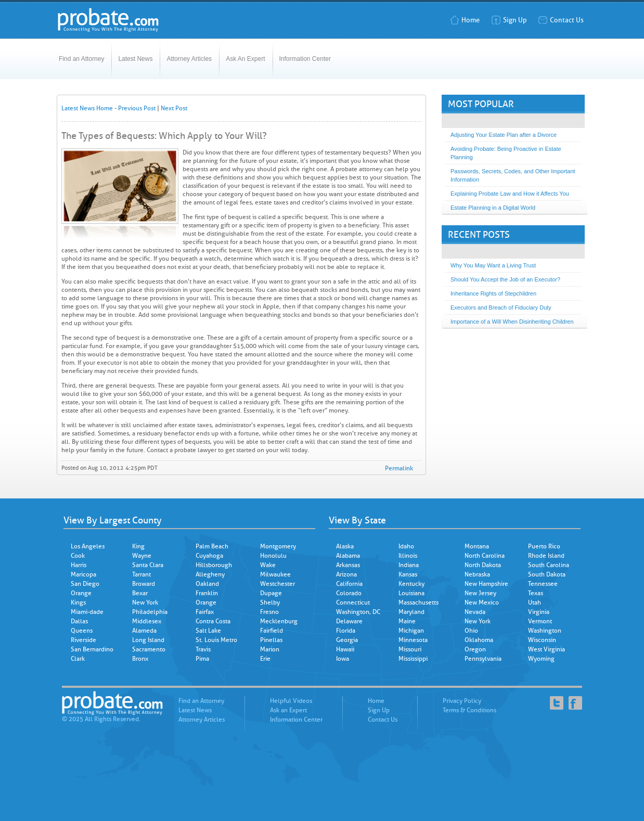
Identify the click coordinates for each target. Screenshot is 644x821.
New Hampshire (486, 584)
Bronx (140, 659)
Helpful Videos (291, 701)
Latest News (135, 59)
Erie (265, 659)
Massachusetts (418, 602)
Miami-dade (87, 612)
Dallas (79, 621)
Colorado (349, 593)
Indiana (409, 565)
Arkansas (348, 565)
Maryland (411, 612)
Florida (346, 631)
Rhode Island (546, 556)
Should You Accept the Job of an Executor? (505, 279)
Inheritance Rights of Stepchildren (493, 293)
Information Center (305, 59)
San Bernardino (92, 649)
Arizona (346, 574)
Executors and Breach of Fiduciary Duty (501, 307)
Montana (477, 546)
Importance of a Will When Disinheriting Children (512, 322)
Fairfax (205, 612)
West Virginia (546, 649)
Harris (79, 565)
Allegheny (210, 574)
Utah (534, 602)
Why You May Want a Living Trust (493, 265)
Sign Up (509, 20)
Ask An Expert (245, 59)
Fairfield (272, 631)
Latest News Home (87, 108)
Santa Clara (148, 565)
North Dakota (483, 565)
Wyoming (541, 659)
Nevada (475, 612)
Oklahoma (479, 640)
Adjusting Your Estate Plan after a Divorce (504, 135)
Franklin (207, 593)
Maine (407, 621)
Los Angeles (88, 546)
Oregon (475, 649)
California (349, 584)
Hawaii (345, 649)
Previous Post (137, 108)
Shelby (270, 602)
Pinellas (271, 640)
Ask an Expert (288, 710)
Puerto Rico (544, 546)
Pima (202, 659)
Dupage (271, 593)
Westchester (278, 584)
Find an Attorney (81, 59)
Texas (536, 593)
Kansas (408, 574)
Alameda (144, 631)
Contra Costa (213, 621)
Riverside (83, 640)
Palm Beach (212, 546)
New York (145, 602)
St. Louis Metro (216, 640)
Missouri (410, 649)
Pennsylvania (483, 659)
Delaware (349, 621)
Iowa (343, 659)
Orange (81, 593)
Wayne (142, 556)
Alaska (345, 546)
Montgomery (278, 546)
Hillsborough (214, 565)
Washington (545, 631)
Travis (203, 649)
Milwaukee (275, 574)
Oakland (207, 584)
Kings (78, 602)
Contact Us (561, 20)
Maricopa (83, 574)
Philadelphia (150, 612)
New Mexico (482, 602)
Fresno (269, 612)
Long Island (148, 640)
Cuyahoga (209, 556)
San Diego (85, 584)
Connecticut (353, 602)
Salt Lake (208, 631)
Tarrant (141, 574)
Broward (144, 584)
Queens (82, 631)
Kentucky (411, 584)
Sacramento (149, 649)
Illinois (408, 556)
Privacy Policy (462, 701)
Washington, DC (358, 612)
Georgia (347, 640)
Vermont (540, 621)
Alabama (348, 556)
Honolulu (273, 556)
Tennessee (543, 584)
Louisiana (411, 593)
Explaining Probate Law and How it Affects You (510, 194)
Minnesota (413, 640)
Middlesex (147, 621)
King (138, 546)
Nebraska (477, 574)
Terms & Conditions (469, 710)
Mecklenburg (279, 621)
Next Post (174, 108)
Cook (78, 556)
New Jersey (480, 593)
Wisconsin (542, 640)
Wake (268, 565)
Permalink (399, 468)
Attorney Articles (189, 59)
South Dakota (547, 574)
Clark (78, 659)
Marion (270, 649)
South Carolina (549, 565)
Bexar (140, 593)
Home (465, 20)
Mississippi (413, 659)
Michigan (411, 631)
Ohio (471, 631)
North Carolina (485, 556)
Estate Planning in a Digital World (493, 208)
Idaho (406, 546)
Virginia (539, 612)
